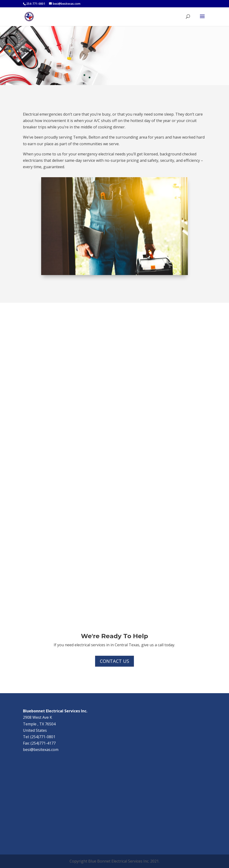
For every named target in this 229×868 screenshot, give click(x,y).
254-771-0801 (36, 4)
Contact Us (114, 661)
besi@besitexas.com (41, 750)
